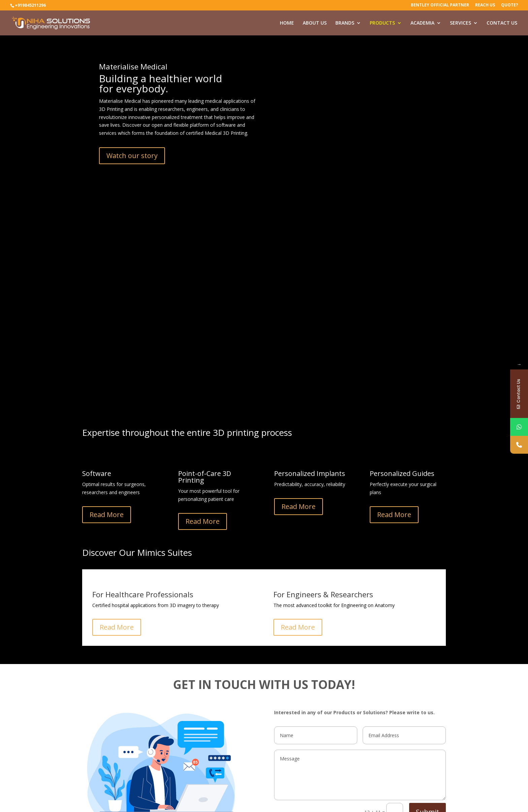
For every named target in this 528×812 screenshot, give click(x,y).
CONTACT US (502, 23)
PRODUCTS (382, 23)
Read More (107, 515)
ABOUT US (315, 23)
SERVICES (460, 23)
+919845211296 (30, 5)
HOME (287, 23)
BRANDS (345, 23)
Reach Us (485, 5)
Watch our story (132, 156)
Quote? (509, 5)
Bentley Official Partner (440, 5)
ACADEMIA (422, 23)
